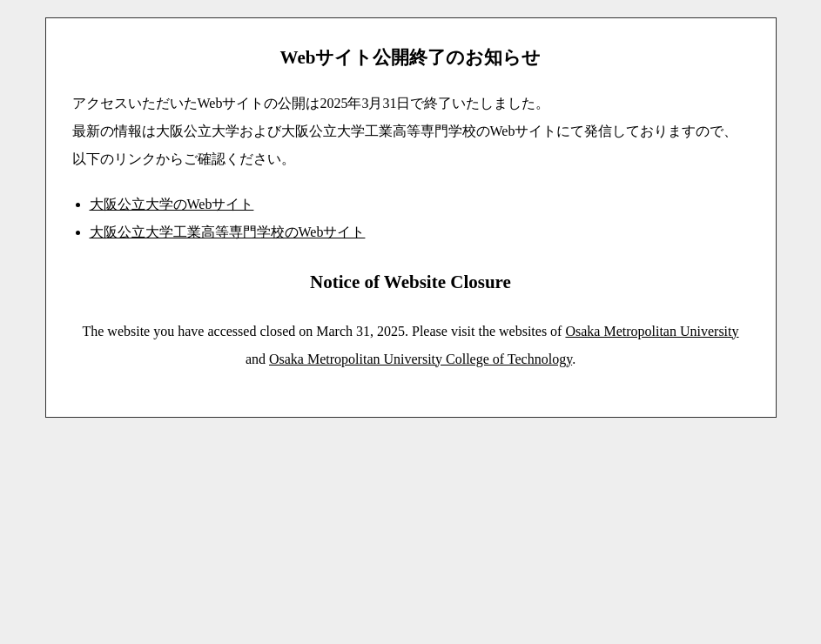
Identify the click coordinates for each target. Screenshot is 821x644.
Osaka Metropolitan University (652, 331)
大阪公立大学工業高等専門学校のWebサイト (228, 232)
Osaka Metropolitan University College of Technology (421, 359)
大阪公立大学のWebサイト (172, 204)
